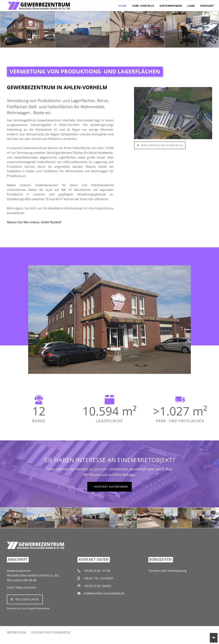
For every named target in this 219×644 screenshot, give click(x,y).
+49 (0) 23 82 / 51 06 (97, 571)
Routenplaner (27, 599)
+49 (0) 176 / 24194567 (98, 578)
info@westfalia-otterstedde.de (104, 593)
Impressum (16, 632)
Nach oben (214, 638)
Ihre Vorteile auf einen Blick (161, 145)
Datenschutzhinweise (51, 632)
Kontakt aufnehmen (111, 487)
